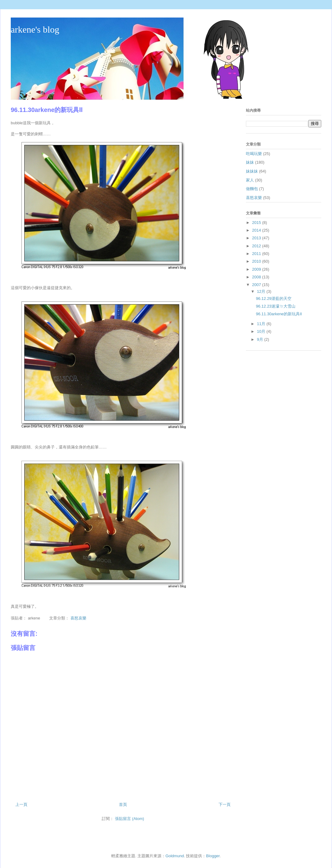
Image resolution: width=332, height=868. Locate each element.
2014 (257, 230)
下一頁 (225, 804)
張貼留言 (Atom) (130, 819)
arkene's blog (35, 29)
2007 (257, 285)
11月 (262, 324)
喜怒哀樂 (78, 618)
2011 (257, 254)
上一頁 (21, 804)
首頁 (123, 804)
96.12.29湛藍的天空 (274, 299)
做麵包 (252, 189)
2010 (257, 261)
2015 (257, 223)
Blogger (213, 856)
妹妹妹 (252, 171)
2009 (257, 269)
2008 (257, 277)
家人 (250, 180)
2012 (257, 246)
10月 (262, 331)
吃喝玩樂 (254, 154)
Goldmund (175, 856)
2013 (257, 238)
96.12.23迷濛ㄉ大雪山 (276, 306)
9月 (261, 339)
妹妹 (250, 162)
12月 (262, 291)
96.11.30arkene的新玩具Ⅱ (279, 314)
